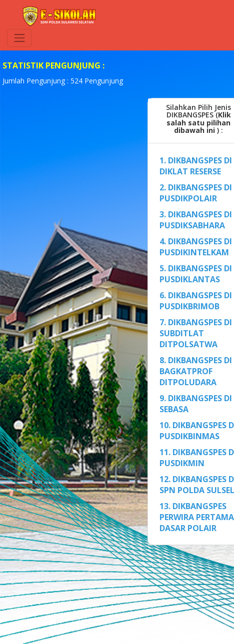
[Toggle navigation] (19, 38)
